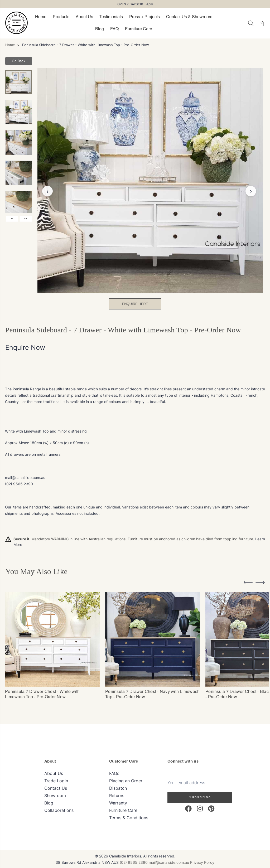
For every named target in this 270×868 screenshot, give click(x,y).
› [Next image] (26, 219)
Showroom (55, 795)
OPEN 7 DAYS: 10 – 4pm (135, 4)
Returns (117, 795)
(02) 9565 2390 (134, 862)
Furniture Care (139, 29)
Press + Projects (144, 17)
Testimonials (111, 17)
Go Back (19, 61)
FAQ (114, 29)
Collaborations (59, 810)
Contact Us (56, 788)
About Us (84, 17)
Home (41, 17)
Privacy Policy (202, 862)
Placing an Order (126, 780)
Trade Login (56, 780)
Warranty (118, 803)
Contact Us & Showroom (189, 17)
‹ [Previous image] (12, 219)
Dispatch (118, 788)
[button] (248, 583)
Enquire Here (135, 304)
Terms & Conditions (129, 817)
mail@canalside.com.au (169, 862)
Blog (100, 29)
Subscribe (200, 797)
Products (61, 17)
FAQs (114, 773)
